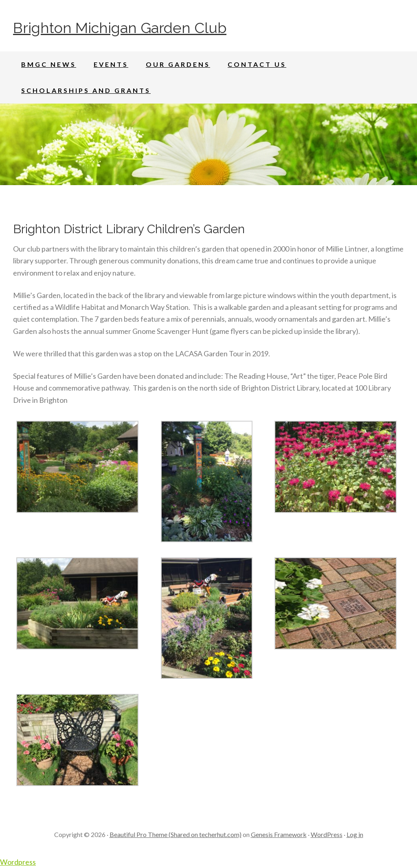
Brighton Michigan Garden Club (120, 28)
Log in (355, 834)
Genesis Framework (279, 834)
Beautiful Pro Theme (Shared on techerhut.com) (176, 834)
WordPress (327, 834)
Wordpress (18, 862)
